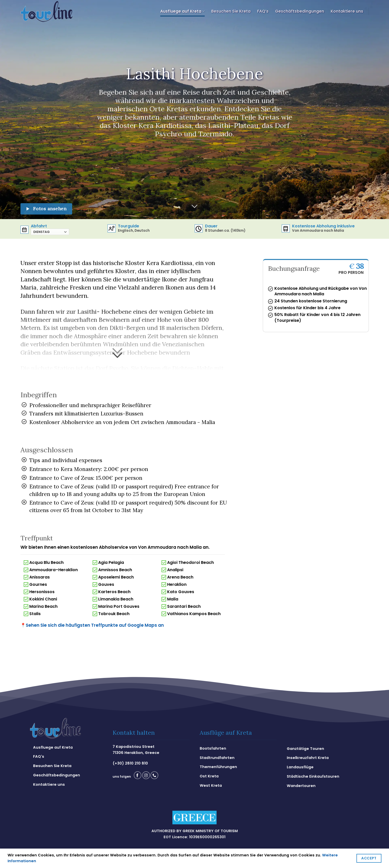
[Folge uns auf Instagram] (146, 775)
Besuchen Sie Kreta (231, 11)
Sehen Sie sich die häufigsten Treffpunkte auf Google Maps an (92, 625)
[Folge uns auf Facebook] (138, 775)
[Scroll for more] (195, 207)
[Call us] (154, 775)
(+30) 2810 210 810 (130, 763)
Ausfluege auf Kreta (183, 11)
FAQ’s (263, 11)
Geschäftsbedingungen (300, 11)
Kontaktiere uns (347, 11)
